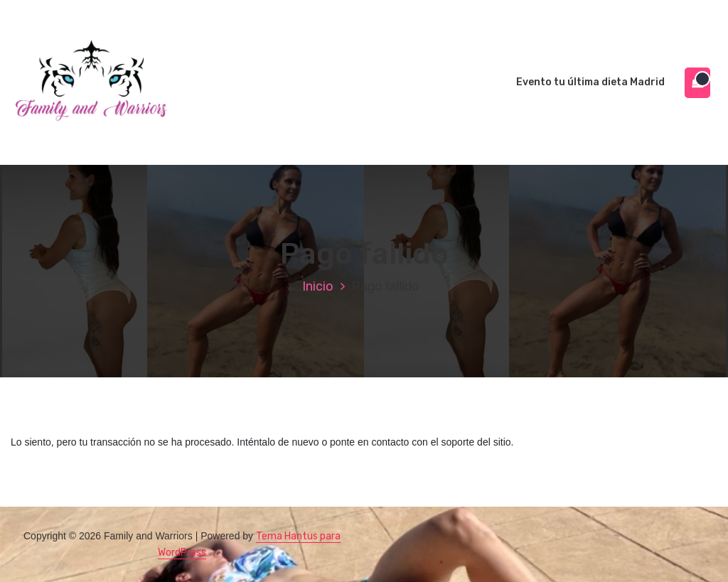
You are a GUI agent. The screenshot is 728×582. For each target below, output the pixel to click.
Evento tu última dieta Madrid (590, 82)
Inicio (318, 286)
